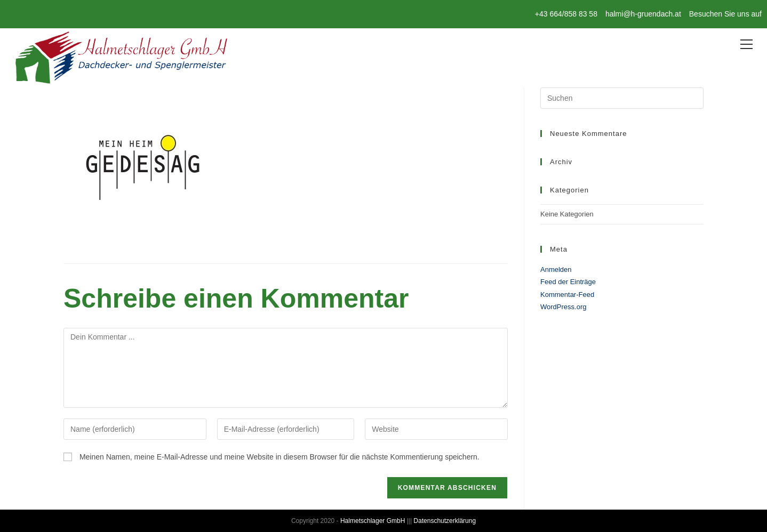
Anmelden (556, 269)
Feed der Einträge (568, 282)
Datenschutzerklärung (445, 521)
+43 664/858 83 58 (566, 14)
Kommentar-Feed (567, 295)
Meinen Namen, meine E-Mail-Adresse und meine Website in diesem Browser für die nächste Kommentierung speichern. (279, 457)
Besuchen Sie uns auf (725, 14)
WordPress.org (563, 307)
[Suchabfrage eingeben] (622, 98)
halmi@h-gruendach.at (643, 14)
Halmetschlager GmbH (373, 521)
